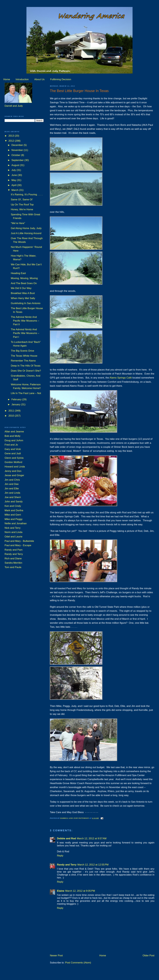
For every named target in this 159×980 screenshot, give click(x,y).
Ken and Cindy (13, 506)
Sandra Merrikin (13, 563)
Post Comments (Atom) (78, 963)
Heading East (18, 273)
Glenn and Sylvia (14, 458)
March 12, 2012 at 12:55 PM (93, 865)
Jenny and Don (13, 471)
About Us (39, 79)
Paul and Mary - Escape (18, 545)
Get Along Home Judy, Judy (26, 228)
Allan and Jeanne (14, 432)
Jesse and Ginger (14, 475)
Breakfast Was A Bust (23, 293)
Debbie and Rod (66, 838)
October (16, 155)
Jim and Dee (12, 484)
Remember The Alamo (23, 361)
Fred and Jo (11, 445)
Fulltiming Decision (61, 79)
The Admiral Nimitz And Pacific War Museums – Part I (25, 333)
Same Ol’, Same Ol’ (22, 200)
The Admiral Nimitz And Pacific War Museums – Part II (25, 321)
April (14, 185)
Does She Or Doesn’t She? (26, 371)
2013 (12, 136)
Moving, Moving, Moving (24, 278)
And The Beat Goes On (24, 283)
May (14, 180)
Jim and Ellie (12, 489)
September (18, 160)
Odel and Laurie (13, 537)
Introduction (22, 79)
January (16, 404)
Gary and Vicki (13, 449)
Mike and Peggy (14, 519)
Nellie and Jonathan (16, 523)
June (14, 175)
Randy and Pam (14, 550)
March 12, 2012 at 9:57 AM (92, 838)
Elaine (61, 891)
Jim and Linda (12, 493)
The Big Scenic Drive (22, 351)
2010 (12, 416)
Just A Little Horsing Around (26, 233)
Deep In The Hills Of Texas (26, 366)
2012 (12, 141)
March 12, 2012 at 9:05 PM (80, 891)
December (18, 145)
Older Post (149, 956)
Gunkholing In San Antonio (26, 303)
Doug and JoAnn (14, 440)
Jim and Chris (12, 480)
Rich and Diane (13, 559)
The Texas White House (24, 356)
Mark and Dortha (14, 510)
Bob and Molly (12, 436)
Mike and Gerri (13, 515)
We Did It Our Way (21, 288)
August (16, 165)
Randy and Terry (67, 865)
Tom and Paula (13, 567)
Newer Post (56, 956)
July (14, 170)
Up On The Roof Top (22, 205)
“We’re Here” (18, 223)
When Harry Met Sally (23, 298)
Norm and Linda (13, 532)
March (15, 190)
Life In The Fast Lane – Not (26, 393)
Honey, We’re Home (22, 209)
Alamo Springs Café (121, 378)
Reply (60, 856)
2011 (12, 411)
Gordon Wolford (13, 462)
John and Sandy (14, 502)
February (17, 399)
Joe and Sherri (13, 497)
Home (7, 79)
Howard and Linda (15, 467)
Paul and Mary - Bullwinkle (19, 541)
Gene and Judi (13, 453)
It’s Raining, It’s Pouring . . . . (27, 195)
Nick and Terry (13, 528)
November (18, 150)
